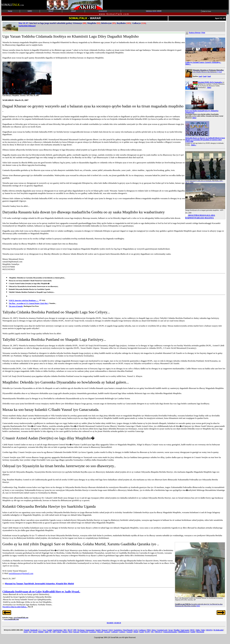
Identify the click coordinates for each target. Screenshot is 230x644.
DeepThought (128, 630)
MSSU (192, 630)
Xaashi (141, 632)
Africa (154, 630)
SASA (111, 630)
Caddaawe (142, 630)
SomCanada (185, 630)
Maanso (65, 632)
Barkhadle (34, 630)
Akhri (209, 87)
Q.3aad (208, 71)
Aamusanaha (90, 630)
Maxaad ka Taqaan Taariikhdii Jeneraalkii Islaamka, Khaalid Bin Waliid (40, 584)
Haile (203, 630)
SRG (65, 630)
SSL (152, 632)
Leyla (136, 630)
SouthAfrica (118, 630)
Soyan (171, 630)
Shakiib (27, 630)
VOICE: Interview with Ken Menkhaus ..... (24, 300)
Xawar (35, 632)
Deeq (70, 632)
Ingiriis (98, 630)
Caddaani (114, 632)
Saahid (50, 630)
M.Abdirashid (218, 630)
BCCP (70, 630)
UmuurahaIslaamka (170, 632)
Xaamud (129, 632)
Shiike (198, 630)
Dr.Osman (81, 630)
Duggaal (105, 630)
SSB (54, 632)
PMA (149, 630)
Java (45, 630)
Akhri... (194, 145)
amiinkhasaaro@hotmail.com (21, 573)
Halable (41, 632)
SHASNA (209, 630)
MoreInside (200, 632)
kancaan (76, 632)
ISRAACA (159, 632)
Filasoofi (100, 632)
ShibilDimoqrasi (184, 632)
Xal (30, 632)
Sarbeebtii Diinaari (27, 26)
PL (50, 632)
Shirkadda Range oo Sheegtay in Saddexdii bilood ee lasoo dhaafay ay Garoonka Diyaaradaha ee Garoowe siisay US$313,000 (205, 140)
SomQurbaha (58, 630)
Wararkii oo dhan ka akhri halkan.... (15, 607)
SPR (75, 630)
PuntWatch (84, 632)
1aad (200, 76)
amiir (47, 632)
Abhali (136, 632)
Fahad (59, 632)
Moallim (177, 630)
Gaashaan (93, 632)
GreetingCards (162, 630)
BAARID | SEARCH (114, 623)
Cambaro (122, 632)
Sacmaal (107, 632)
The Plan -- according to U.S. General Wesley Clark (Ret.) (29, 303)
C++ (40, 630)
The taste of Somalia (16, 306)
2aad (205, 76)
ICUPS (147, 632)
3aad (209, 76)
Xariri (26, 632)
